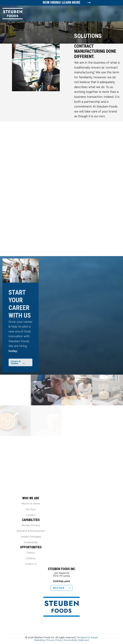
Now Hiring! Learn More (62, 3)
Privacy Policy (54, 640)
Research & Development (31, 531)
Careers (31, 553)
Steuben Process (31, 525)
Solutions (31, 558)
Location (31, 515)
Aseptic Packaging (31, 537)
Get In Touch (62, 588)
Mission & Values (31, 503)
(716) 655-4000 (61, 581)
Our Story (31, 509)
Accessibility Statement (76, 640)
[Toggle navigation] (116, 13)
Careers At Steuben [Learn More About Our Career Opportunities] (18, 362)
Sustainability (31, 542)
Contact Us (31, 564)
